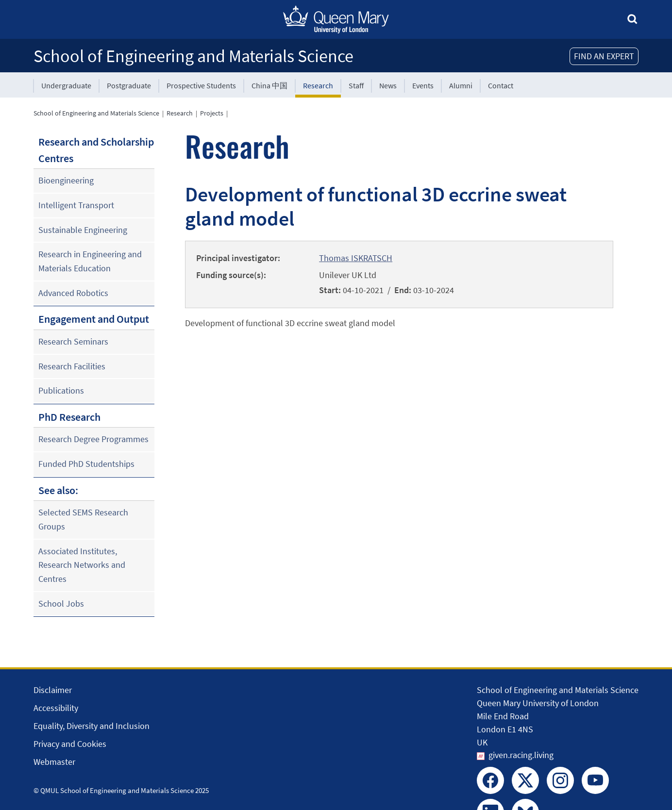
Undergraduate (66, 85)
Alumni (461, 85)
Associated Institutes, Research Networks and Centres (82, 565)
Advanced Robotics (73, 293)
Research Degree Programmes (93, 439)
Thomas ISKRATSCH (356, 258)
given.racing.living (521, 755)
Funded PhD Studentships (86, 464)
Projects (212, 113)
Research (318, 85)
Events (423, 85)
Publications (61, 390)
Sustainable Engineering (83, 230)
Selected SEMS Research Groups (83, 519)
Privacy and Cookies (70, 744)
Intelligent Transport (76, 205)
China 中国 (269, 85)
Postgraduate (129, 85)
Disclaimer (53, 690)
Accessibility (56, 708)
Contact (501, 85)
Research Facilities (72, 366)
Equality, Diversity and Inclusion (92, 726)
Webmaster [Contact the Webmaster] (54, 762)
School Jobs (61, 603)
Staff (356, 85)
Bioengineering (66, 180)
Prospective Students (201, 85)
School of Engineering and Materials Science (193, 56)
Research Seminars (73, 341)
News (388, 85)
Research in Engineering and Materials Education (90, 261)
